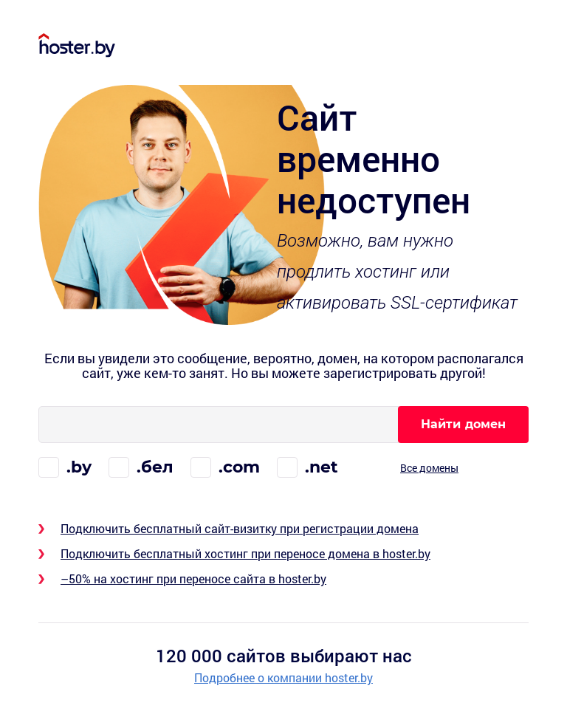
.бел (155, 467)
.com (239, 467)
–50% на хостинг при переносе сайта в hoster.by (193, 578)
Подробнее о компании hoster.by (283, 678)
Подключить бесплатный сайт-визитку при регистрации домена (240, 528)
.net (322, 467)
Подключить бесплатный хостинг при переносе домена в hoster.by (245, 553)
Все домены (429, 468)
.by (79, 467)
